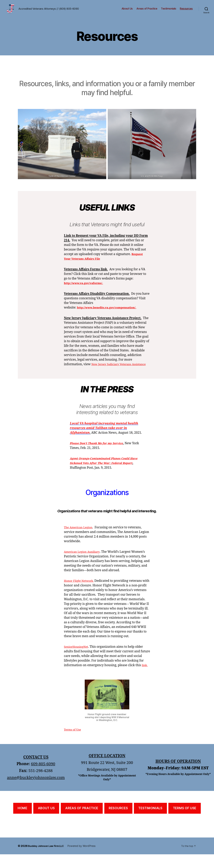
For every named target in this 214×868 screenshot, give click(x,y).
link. (145, 679)
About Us (127, 11)
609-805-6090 (43, 778)
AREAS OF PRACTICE (82, 822)
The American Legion (80, 536)
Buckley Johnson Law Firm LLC (48, 860)
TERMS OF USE (185, 822)
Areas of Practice (147, 11)
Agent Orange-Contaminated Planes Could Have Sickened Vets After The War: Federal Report (104, 472)
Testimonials (169, 11)
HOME (23, 822)
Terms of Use (73, 743)
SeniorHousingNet (78, 660)
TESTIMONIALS (150, 822)
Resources (186, 11)
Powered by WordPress (85, 860)
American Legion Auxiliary (84, 561)
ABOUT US (46, 822)
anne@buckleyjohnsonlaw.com (36, 791)
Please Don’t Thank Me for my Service (99, 452)
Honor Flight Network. (81, 590)
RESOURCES (118, 822)
